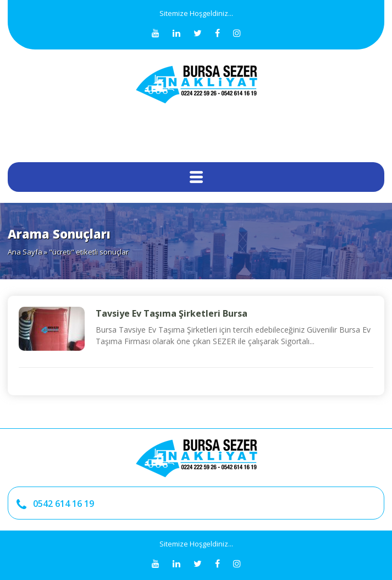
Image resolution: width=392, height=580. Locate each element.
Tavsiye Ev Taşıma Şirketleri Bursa (172, 313)
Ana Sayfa (25, 252)
